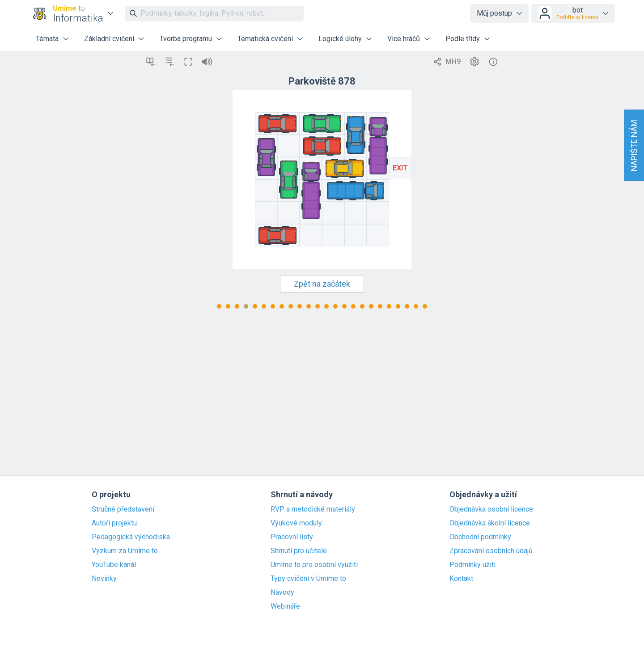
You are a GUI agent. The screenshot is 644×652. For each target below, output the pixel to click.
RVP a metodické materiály (313, 509)
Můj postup (494, 13)
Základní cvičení (109, 39)
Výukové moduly (296, 523)
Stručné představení (123, 509)
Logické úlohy (340, 39)
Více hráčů (404, 39)
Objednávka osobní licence (491, 509)
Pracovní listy (292, 537)
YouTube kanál (114, 565)
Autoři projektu (114, 523)
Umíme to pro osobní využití (314, 565)
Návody (282, 593)
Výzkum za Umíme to (125, 551)
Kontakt (461, 579)
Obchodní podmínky (480, 537)
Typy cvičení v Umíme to (308, 579)
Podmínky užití (472, 565)
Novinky (104, 579)
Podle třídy (463, 39)
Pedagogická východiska (131, 537)
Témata (47, 39)
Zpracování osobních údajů (491, 551)
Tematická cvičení (265, 39)
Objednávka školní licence (490, 523)
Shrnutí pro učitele (299, 551)
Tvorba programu (186, 39)
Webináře (285, 606)
